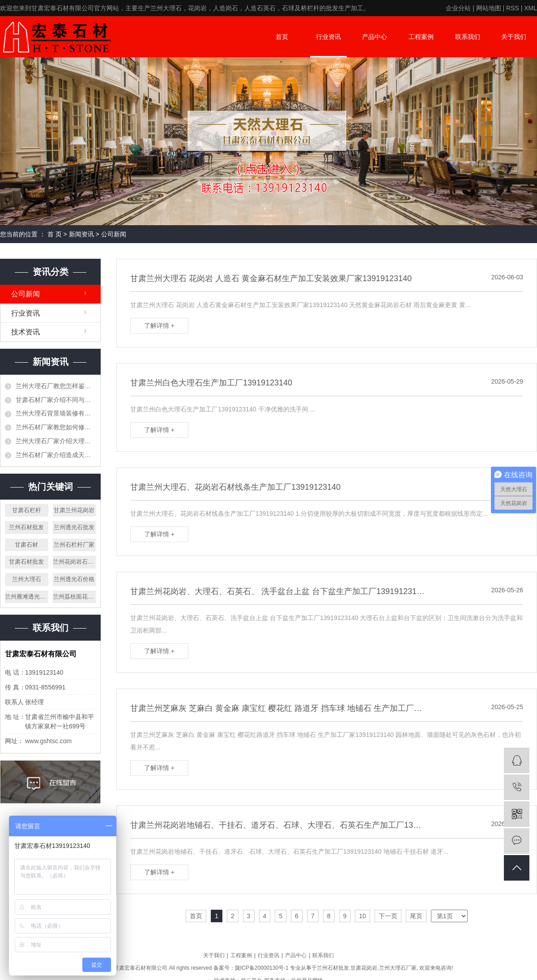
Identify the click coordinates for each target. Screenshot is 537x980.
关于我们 (514, 37)
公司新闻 (114, 234)
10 (362, 916)
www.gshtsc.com (48, 741)
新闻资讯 (81, 234)
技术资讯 (26, 332)
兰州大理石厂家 (398, 968)
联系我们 (468, 37)
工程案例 (421, 37)
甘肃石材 (26, 545)
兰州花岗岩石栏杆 (75, 562)
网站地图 (489, 8)
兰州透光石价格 (74, 579)
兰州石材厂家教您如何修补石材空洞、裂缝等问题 (56, 427)
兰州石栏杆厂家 (74, 545)
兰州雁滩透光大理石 (27, 597)
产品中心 (375, 37)
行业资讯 (328, 37)
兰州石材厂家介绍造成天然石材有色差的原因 (56, 455)
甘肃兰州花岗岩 (74, 510)
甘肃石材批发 (26, 562)
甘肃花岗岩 (364, 968)
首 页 (55, 234)
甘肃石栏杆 (27, 510)
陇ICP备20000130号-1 (262, 968)
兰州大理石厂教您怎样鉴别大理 (56, 386)
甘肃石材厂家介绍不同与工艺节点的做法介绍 (56, 400)
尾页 (416, 916)
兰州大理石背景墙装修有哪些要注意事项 (56, 413)
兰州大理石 (27, 579)
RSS (513, 8)
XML (531, 8)
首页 (282, 37)
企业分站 (458, 8)
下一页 (388, 916)
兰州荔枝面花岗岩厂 (75, 597)
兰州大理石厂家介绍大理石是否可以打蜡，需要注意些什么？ (56, 441)
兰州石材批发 (26, 527)
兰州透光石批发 (74, 527)
